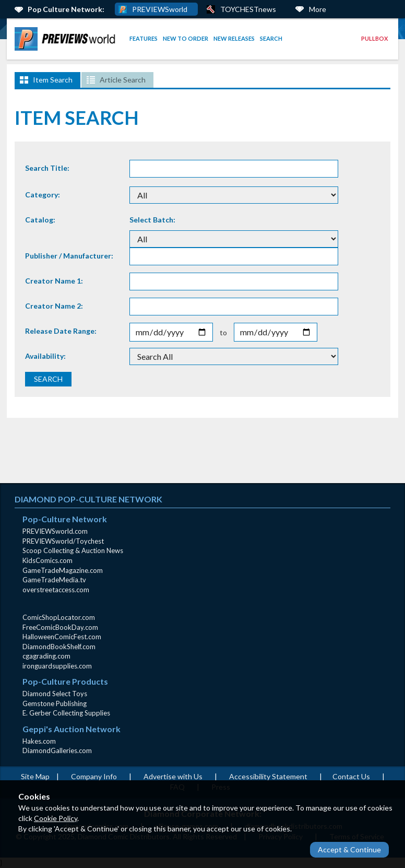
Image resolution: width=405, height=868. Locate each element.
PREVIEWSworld (160, 9)
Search (271, 38)
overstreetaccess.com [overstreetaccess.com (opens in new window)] (56, 590)
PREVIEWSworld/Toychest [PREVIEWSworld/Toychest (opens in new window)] (63, 541)
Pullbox (374, 38)
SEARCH (48, 379)
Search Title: (47, 168)
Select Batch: (152, 220)
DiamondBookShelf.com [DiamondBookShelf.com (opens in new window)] (59, 647)
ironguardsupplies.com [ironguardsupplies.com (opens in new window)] (57, 666)
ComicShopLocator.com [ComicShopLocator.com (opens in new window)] (59, 617)
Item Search (53, 80)
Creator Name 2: (54, 306)
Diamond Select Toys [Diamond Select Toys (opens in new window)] (55, 694)
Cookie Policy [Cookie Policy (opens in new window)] (56, 818)
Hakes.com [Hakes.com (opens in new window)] (39, 741)
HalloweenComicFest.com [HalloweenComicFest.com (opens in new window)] (62, 637)
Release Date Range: (61, 331)
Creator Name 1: (54, 281)
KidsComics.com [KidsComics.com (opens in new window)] (47, 560)
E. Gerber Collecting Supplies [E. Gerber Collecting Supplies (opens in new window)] (66, 713)
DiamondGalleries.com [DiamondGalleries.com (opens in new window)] (57, 750)
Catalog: (40, 220)
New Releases (234, 38)
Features (144, 38)
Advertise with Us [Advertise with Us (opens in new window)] (173, 776)
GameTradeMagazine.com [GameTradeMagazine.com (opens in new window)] (63, 570)
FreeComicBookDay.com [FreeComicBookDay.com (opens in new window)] (60, 627)
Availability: (45, 356)
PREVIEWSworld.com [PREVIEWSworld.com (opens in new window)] (55, 531)
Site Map (35, 776)
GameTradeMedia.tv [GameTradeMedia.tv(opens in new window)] (54, 580)
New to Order (186, 38)
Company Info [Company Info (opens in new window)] (94, 776)
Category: (43, 195)
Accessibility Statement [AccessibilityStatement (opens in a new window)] (268, 776)
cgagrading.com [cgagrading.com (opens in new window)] (46, 656)
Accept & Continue (349, 849)
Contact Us (351, 776)
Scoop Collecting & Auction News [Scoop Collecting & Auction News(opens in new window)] (73, 550)
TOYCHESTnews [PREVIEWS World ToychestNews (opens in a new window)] (248, 9)
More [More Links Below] (318, 9)
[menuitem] (67, 39)
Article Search (123, 80)
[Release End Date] (276, 332)
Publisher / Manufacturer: (69, 256)
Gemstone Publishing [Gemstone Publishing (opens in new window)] (55, 703)
